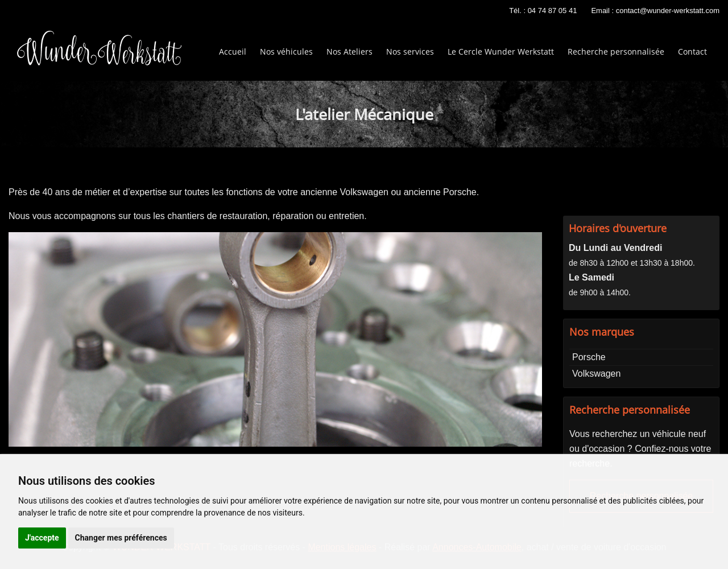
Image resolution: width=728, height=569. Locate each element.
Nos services (410, 51)
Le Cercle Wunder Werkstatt (501, 51)
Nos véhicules (286, 51)
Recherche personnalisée (616, 51)
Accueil (233, 51)
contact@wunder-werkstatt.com (668, 11)
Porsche (589, 357)
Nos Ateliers (349, 51)
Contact (692, 51)
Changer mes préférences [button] (121, 538)
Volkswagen (596, 374)
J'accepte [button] (42, 538)
